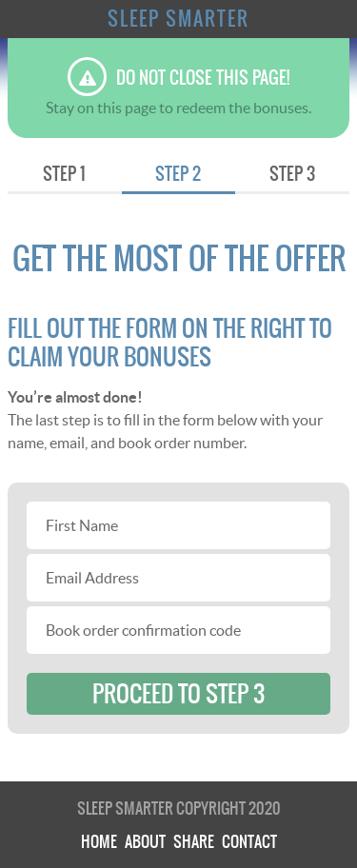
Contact (249, 841)
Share (194, 841)
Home (99, 841)
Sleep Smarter (178, 19)
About (145, 841)
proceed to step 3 (178, 694)
